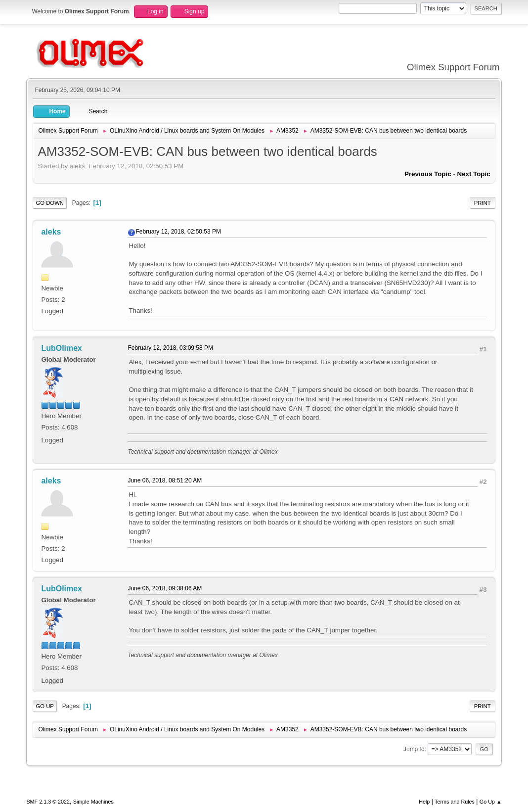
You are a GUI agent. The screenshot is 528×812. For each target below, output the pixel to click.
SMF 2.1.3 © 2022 (48, 802)
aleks (51, 232)
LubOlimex (62, 348)
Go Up (45, 706)
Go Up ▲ (491, 802)
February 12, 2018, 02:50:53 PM (178, 232)
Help (424, 802)
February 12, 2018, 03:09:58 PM (170, 348)
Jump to (414, 749)
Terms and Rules (455, 802)
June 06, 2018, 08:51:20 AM (165, 480)
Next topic (473, 174)
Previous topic (428, 174)
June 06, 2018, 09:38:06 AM (165, 588)
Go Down (50, 203)
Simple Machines (93, 802)
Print (483, 203)
